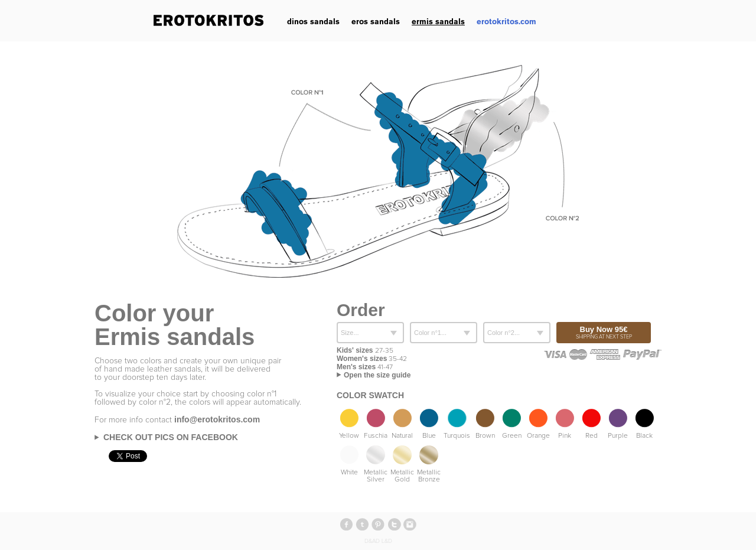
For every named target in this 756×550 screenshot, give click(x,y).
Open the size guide (377, 375)
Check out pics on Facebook (171, 437)
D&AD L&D (378, 541)
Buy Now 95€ (604, 332)
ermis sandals (438, 22)
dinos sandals (313, 22)
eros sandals (376, 22)
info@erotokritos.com (217, 419)
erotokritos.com (506, 22)
